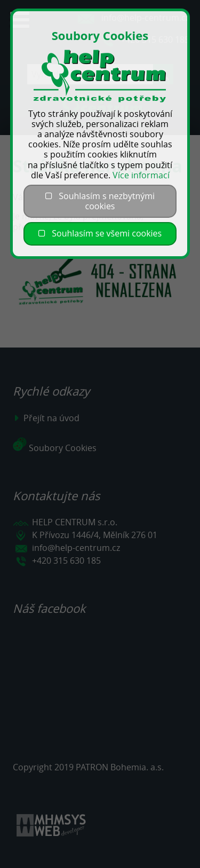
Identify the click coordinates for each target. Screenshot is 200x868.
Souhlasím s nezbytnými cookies (100, 201)
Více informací (141, 175)
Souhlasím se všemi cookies (100, 233)
